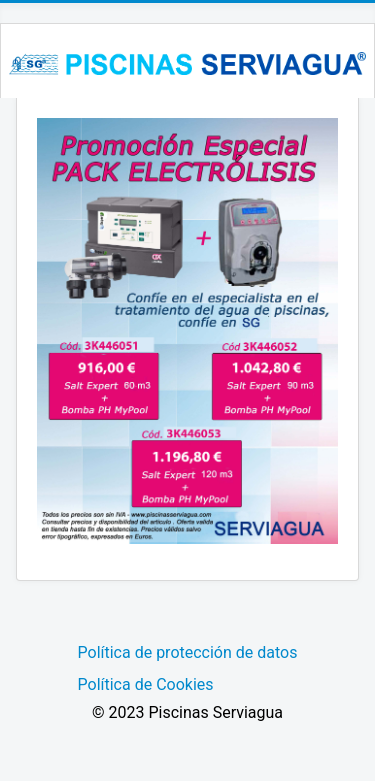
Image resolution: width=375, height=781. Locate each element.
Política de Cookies (146, 684)
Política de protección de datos (188, 652)
